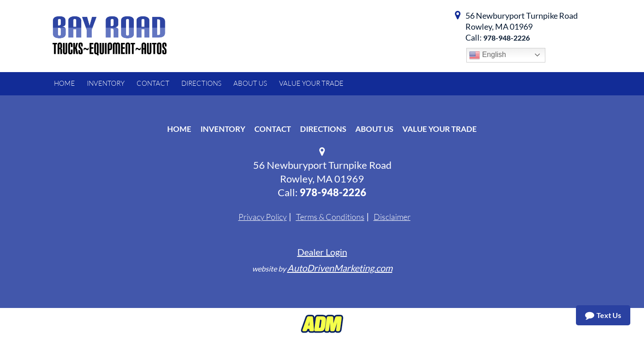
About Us (374, 129)
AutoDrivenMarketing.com (340, 268)
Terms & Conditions (330, 217)
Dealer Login (322, 252)
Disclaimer (392, 217)
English (488, 55)
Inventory (223, 129)
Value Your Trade (440, 129)
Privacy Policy (263, 217)
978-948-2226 (507, 38)
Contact (273, 129)
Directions (323, 129)
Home (179, 129)
